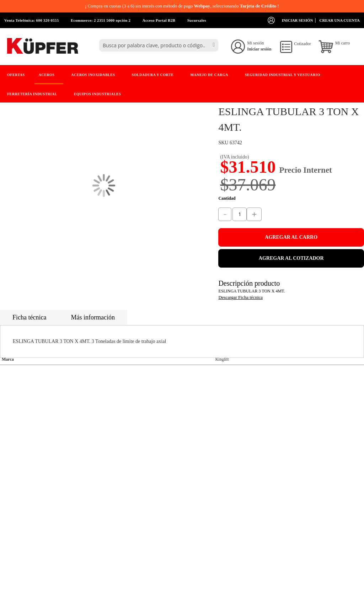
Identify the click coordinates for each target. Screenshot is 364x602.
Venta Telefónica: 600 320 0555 (31, 20)
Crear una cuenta (340, 20)
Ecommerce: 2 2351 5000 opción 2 (101, 20)
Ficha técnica (29, 317)
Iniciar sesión (298, 20)
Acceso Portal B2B (159, 20)
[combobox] (159, 45)
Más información (93, 317)
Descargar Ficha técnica (240, 297)
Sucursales (197, 20)
